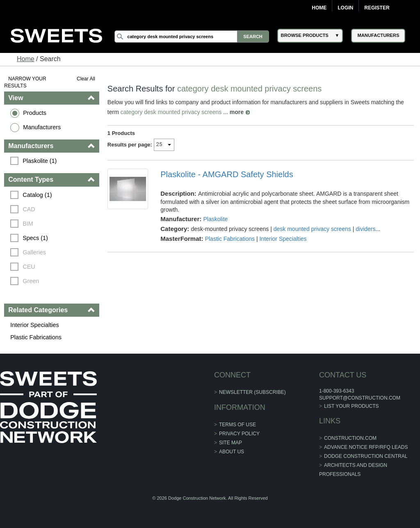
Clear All (86, 79)
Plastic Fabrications (36, 337)
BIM (28, 224)
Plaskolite (215, 219)
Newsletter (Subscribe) (252, 392)
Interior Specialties (34, 325)
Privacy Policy (239, 434)
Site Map (231, 443)
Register (377, 8)
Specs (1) (35, 238)
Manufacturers (42, 127)
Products (35, 113)
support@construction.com (360, 398)
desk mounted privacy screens (312, 229)
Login (345, 8)
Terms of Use (237, 425)
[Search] (192, 37)
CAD (29, 209)
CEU (29, 267)
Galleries (34, 252)
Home (319, 8)
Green (31, 281)
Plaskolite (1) (40, 161)
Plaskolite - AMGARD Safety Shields (227, 174)
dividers (365, 229)
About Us (232, 452)
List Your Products (352, 406)
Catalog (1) (37, 195)
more (237, 112)
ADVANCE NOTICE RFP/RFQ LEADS (366, 447)
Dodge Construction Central (366, 456)
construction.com (350, 438)
